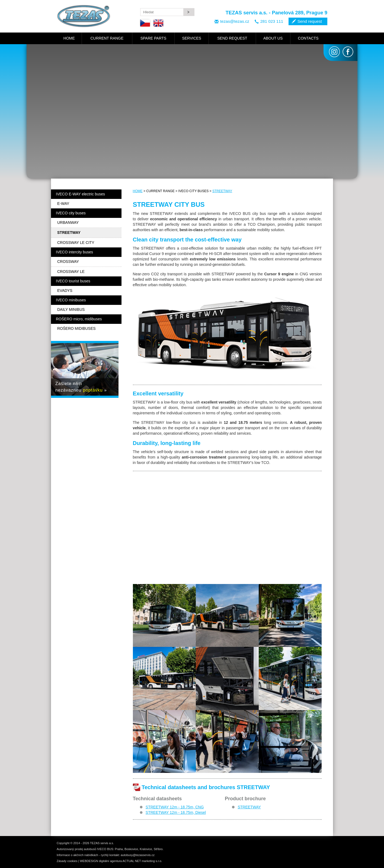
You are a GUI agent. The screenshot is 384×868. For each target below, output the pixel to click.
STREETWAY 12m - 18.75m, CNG (175, 807)
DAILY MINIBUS (71, 309)
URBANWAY (68, 222)
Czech (145, 23)
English (158, 23)
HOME (69, 38)
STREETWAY (222, 191)
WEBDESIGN (89, 861)
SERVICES (192, 38)
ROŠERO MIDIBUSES (76, 328)
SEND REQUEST (232, 38)
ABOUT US (273, 38)
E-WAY (63, 204)
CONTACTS (308, 38)
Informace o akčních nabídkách (77, 855)
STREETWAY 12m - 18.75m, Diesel (176, 812)
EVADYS (65, 291)
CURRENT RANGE (107, 38)
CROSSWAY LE (71, 272)
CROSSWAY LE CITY (76, 243)
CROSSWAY (68, 262)
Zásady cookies (67, 861)
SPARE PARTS (153, 38)
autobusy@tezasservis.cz (138, 855)
